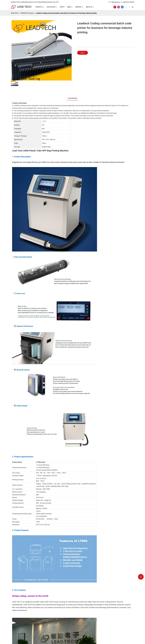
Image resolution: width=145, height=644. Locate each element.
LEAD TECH (15, 13)
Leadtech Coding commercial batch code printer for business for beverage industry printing (66, 13)
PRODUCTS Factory (27, 13)
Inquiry (82, 53)
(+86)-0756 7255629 (127, 2)
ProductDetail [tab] (72, 98)
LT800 (44, 121)
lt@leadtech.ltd (114, 2)
